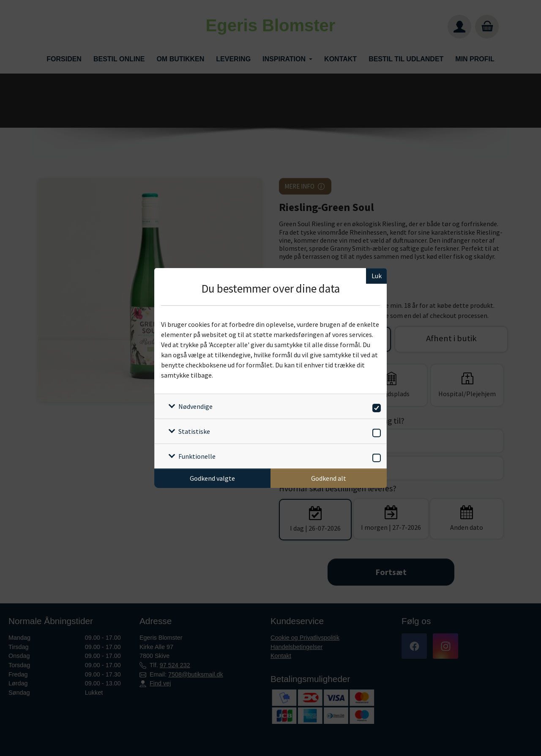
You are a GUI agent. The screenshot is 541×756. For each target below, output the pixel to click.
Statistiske (194, 431)
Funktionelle (197, 456)
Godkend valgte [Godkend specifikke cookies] (212, 478)
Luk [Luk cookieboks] (377, 276)
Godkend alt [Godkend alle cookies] (329, 478)
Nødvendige (195, 406)
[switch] (375, 407)
